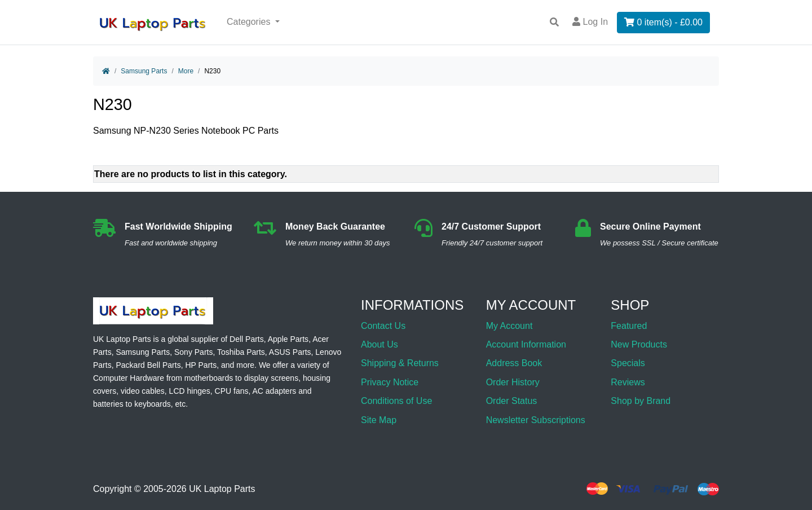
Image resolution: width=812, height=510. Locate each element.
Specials (628, 363)
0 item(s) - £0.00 (663, 22)
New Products (639, 344)
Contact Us (383, 326)
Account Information (526, 344)
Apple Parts (288, 339)
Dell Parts (247, 339)
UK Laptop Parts (222, 489)
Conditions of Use (396, 401)
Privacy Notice (390, 382)
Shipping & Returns (400, 363)
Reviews (628, 382)
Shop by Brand (641, 401)
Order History (513, 382)
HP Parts (201, 365)
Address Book (514, 363)
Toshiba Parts (241, 352)
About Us (379, 344)
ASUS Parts (290, 352)
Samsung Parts (144, 71)
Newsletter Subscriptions (536, 420)
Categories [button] (250, 22)
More (186, 71)
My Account (509, 326)
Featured (629, 326)
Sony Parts (193, 352)
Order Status (512, 401)
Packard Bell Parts (148, 365)
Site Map (379, 420)
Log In (590, 22)
